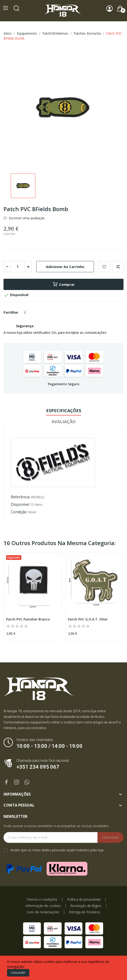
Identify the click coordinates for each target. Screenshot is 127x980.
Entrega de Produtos (85, 912)
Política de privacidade (84, 899)
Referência (20, 497)
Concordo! (18, 973)
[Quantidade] (18, 267)
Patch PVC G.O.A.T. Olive (88, 619)
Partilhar (25, 312)
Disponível (20, 504)
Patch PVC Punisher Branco (28, 619)
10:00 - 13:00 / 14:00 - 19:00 (49, 746)
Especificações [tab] (64, 411)
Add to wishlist (104, 267)
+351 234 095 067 (38, 767)
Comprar (63, 284)
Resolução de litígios (86, 906)
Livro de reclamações (43, 912)
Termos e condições (42, 899)
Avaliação (64, 422)
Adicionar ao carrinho (65, 267)
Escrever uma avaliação (26, 218)
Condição (19, 512)
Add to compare (118, 267)
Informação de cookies (43, 906)
